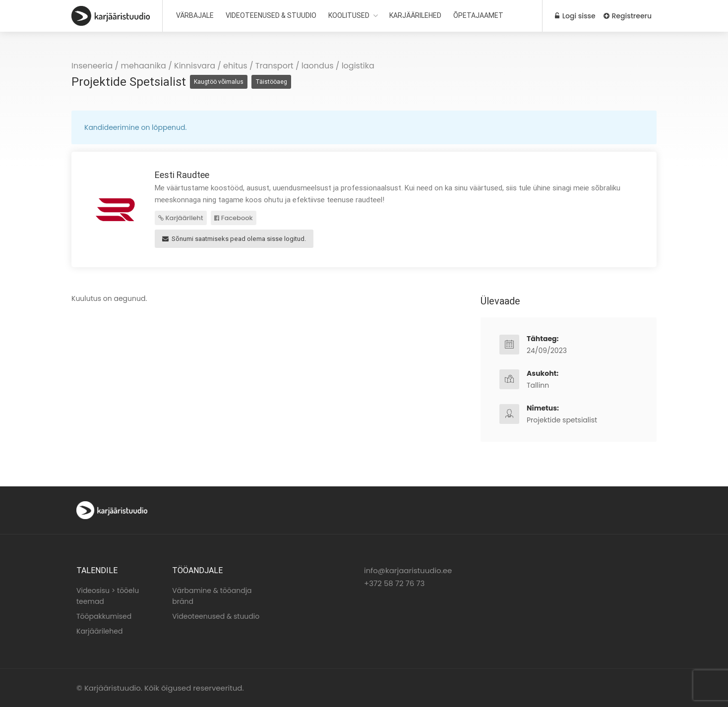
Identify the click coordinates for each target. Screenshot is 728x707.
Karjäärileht (181, 218)
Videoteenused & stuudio (216, 616)
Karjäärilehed (99, 631)
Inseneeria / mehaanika (119, 66)
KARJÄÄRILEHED (415, 15)
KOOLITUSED (349, 15)
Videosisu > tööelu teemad (108, 596)
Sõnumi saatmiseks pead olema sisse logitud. (234, 239)
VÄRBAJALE (195, 15)
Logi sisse (575, 16)
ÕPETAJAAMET (478, 15)
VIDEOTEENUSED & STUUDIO (271, 15)
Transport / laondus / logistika (315, 66)
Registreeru (628, 16)
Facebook (233, 218)
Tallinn (538, 385)
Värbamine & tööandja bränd (212, 596)
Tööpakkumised (104, 616)
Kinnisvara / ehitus (211, 66)
